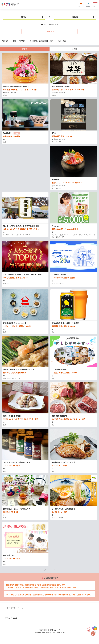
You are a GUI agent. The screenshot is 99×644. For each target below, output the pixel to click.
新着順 (25, 49)
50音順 (74, 49)
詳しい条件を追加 (50, 24)
